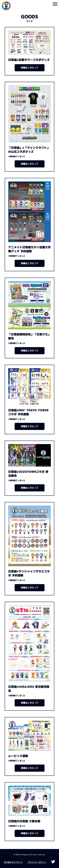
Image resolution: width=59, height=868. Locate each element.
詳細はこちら (29, 68)
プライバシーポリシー (37, 862)
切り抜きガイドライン (13, 862)
